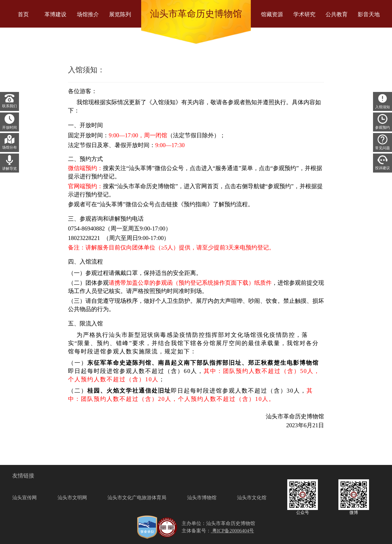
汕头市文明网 (72, 498)
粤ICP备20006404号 (233, 531)
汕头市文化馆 (252, 498)
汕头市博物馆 (202, 498)
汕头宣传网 (24, 498)
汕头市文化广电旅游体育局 (137, 498)
